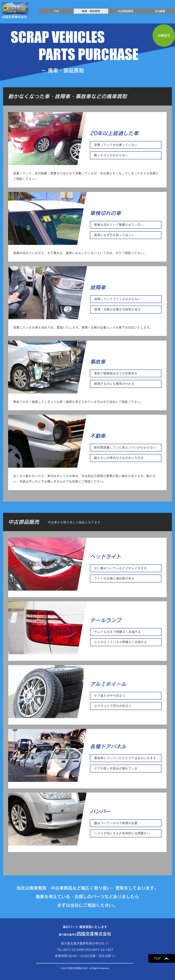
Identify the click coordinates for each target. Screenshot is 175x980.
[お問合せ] (164, 36)
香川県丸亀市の (85, 935)
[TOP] (162, 958)
